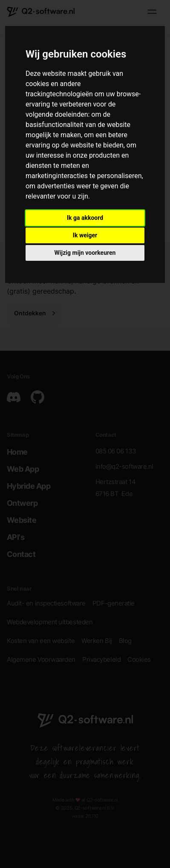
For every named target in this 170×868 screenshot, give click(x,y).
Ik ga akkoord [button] (85, 218)
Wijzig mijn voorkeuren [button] (85, 253)
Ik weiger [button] (85, 235)
